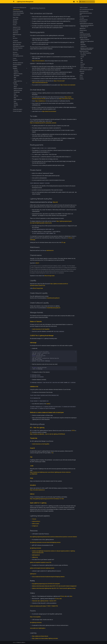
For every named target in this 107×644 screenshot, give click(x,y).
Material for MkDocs (21, 642)
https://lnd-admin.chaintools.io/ (37, 490)
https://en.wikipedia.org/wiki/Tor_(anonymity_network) (43, 123)
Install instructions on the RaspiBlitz (41, 444)
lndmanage (33, 240)
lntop (32, 478)
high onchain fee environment (49, 111)
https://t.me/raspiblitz (35, 617)
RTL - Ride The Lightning (37, 428)
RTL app (63, 242)
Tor (31, 432)
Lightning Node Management (20, 8)
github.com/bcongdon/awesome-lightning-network (42, 568)
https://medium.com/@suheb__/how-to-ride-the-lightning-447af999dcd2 (48, 434)
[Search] (87, 2)
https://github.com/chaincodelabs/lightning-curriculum (45, 638)
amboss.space (36, 524)
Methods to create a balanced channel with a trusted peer (47, 412)
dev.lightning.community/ (36, 623)
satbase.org (35, 557)
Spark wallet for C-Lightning (38, 503)
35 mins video (58, 599)
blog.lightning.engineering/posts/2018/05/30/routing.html (46, 584)
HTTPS (73, 431)
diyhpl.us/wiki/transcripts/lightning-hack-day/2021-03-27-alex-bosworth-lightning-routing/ (54, 588)
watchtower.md (50, 250)
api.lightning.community (36, 548)
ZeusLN (32, 448)
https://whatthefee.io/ (41, 101)
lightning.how (33, 574)
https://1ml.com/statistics (38, 61)
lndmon (32, 494)
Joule (32, 466)
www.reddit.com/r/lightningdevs (38, 628)
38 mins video (64, 596)
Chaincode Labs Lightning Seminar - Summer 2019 (44, 601)
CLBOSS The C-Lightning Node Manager (42, 336)
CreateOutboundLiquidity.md (53, 308)
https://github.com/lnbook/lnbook (40, 636)
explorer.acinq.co (36, 521)
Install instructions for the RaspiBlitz (41, 329)
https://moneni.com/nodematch (68, 85)
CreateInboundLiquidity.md (53, 298)
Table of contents (84, 8)
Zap (31, 457)
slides (71, 596)
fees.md (55, 202)
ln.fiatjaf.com (35, 526)
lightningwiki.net (36, 555)
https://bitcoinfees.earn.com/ (66, 99)
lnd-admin (33, 485)
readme (48, 404)
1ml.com (70, 238)
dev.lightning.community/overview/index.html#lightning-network (45, 542)
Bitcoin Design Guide (50, 276)
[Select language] (77, 2)
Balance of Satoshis (36, 322)
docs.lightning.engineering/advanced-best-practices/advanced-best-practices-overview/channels (53, 537)
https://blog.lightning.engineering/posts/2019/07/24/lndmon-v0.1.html (47, 499)
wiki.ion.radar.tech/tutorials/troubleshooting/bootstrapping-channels (48, 577)
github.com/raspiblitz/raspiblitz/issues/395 (41, 562)
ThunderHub (34, 438)
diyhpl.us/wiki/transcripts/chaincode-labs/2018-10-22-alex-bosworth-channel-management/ (54, 586)
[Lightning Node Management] (14, 2)
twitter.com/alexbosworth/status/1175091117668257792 (44, 606)
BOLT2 (38, 263)
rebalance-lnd (34, 387)
